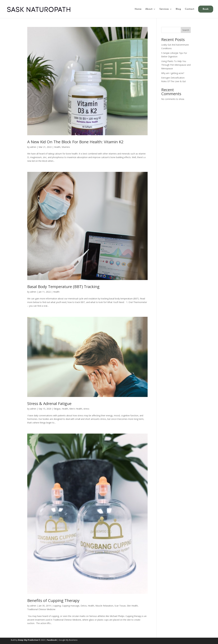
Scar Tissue (120, 606)
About (149, 9)
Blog (178, 9)
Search (186, 30)
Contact (190, 9)
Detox (84, 606)
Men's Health (76, 409)
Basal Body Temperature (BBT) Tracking (63, 287)
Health (57, 147)
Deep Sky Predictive (28, 640)
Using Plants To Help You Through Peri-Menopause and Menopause (176, 65)
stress (86, 409)
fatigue (57, 409)
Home (138, 9)
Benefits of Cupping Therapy (53, 600)
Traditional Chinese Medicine (41, 609)
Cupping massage (71, 606)
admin (33, 147)
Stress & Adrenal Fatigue (49, 403)
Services (164, 9)
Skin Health (132, 606)
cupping (57, 606)
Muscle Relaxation (104, 606)
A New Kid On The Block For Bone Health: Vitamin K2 (75, 142)
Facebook (52, 640)
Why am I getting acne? (173, 73)
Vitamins (66, 147)
